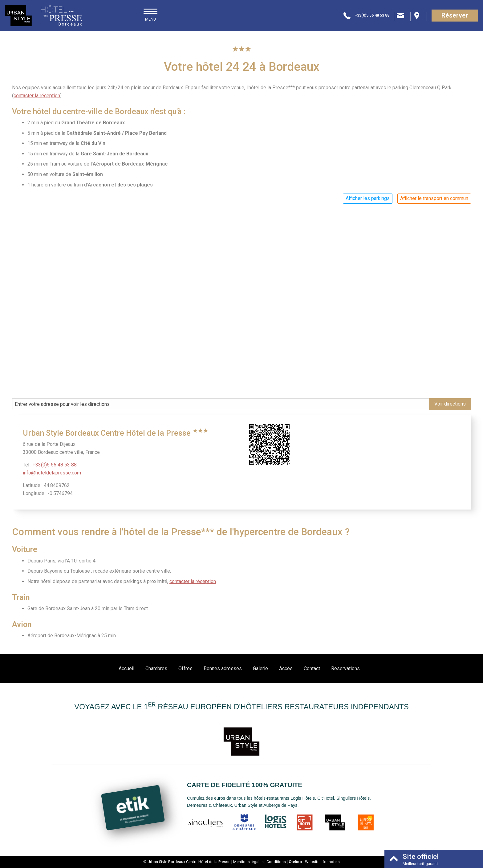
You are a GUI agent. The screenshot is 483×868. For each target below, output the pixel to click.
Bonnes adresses (223, 668)
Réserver (455, 15)
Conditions (276, 862)
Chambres (156, 668)
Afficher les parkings (368, 198)
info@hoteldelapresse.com (52, 473)
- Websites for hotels (314, 862)
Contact (312, 668)
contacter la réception (37, 96)
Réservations (345, 668)
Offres (185, 668)
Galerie (260, 668)
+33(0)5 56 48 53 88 (55, 465)
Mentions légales (248, 862)
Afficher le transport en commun (434, 198)
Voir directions (450, 404)
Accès (286, 668)
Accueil (126, 668)
